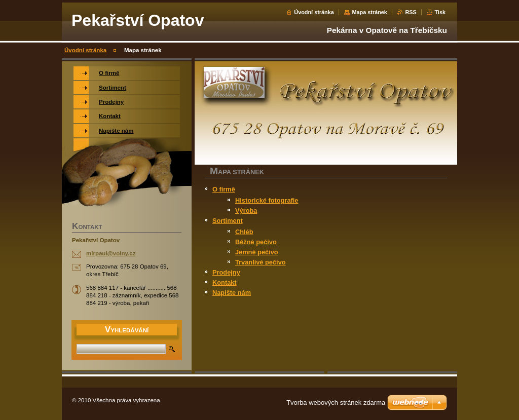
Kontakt (225, 282)
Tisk (440, 12)
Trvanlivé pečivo (261, 262)
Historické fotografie (267, 200)
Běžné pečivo (256, 242)
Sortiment (228, 221)
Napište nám (232, 293)
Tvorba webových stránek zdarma (336, 403)
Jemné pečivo (257, 252)
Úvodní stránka (314, 12)
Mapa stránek (369, 12)
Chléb (244, 232)
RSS (411, 12)
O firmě (224, 189)
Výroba (246, 211)
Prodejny (226, 272)
